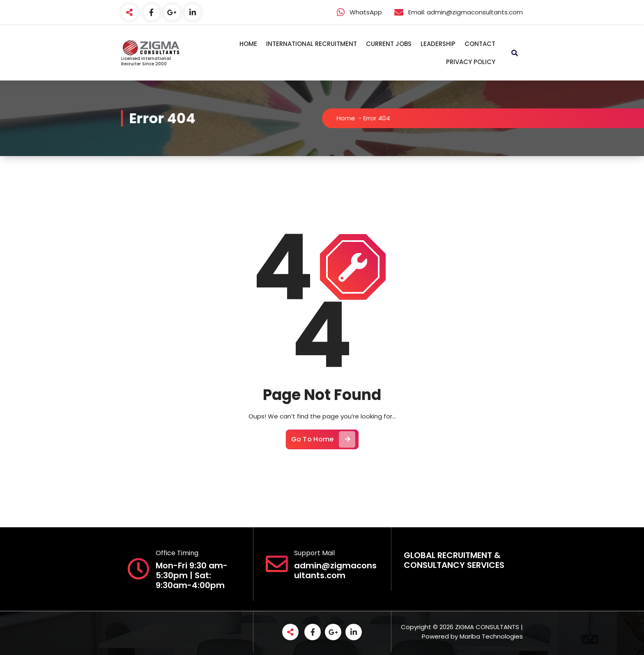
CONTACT (480, 44)
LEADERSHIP (438, 44)
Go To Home (323, 447)
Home (353, 118)
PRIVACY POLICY (471, 62)
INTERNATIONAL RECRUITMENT (312, 44)
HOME (248, 44)
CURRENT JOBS (389, 44)
